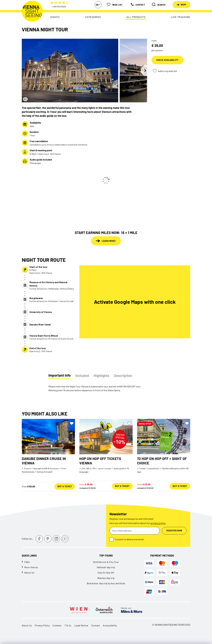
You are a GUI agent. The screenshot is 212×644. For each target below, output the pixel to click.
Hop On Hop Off (106, 573)
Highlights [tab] (101, 376)
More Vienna (31, 567)
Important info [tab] (60, 375)
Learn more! (106, 241)
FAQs (27, 562)
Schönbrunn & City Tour (106, 562)
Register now (174, 531)
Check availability (167, 60)
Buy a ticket (65, 486)
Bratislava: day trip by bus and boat (106, 583)
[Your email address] (135, 531)
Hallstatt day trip (106, 567)
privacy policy (158, 523)
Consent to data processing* (129, 539)
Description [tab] (123, 376)
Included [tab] (82, 376)
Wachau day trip (106, 578)
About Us (29, 573)
